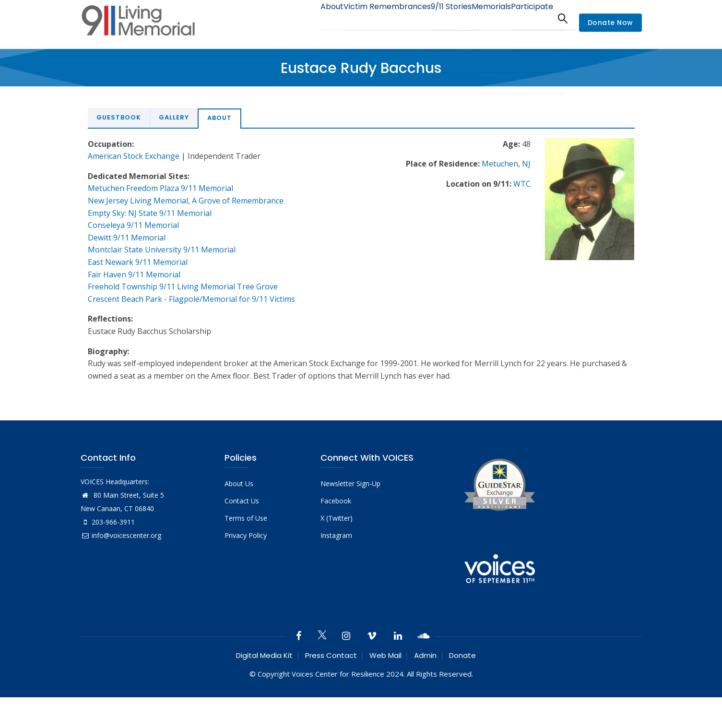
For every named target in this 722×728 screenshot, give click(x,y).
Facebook (336, 501)
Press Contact (331, 655)
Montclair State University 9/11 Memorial (162, 250)
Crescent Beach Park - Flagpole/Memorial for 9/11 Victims (191, 299)
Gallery (174, 117)
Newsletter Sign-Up (350, 483)
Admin (425, 655)
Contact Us (242, 501)
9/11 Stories (433, 18)
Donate (462, 655)
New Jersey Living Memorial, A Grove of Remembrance (186, 201)
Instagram (336, 535)
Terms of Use (246, 518)
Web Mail (385, 655)
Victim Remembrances (363, 18)
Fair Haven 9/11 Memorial (134, 274)
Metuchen (500, 164)
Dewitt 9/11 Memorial (127, 238)
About (301, 18)
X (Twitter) (337, 518)
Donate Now (610, 23)
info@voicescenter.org (121, 535)
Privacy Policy (246, 535)
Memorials (481, 18)
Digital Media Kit (264, 655)
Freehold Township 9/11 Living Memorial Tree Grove (183, 286)
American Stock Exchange (134, 156)
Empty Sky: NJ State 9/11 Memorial (150, 213)
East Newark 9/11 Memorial (138, 262)
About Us (239, 483)
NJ (526, 164)
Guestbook (119, 117)
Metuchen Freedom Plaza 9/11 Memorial (160, 188)
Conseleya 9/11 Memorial (133, 225)
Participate (528, 18)
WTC (522, 184)
